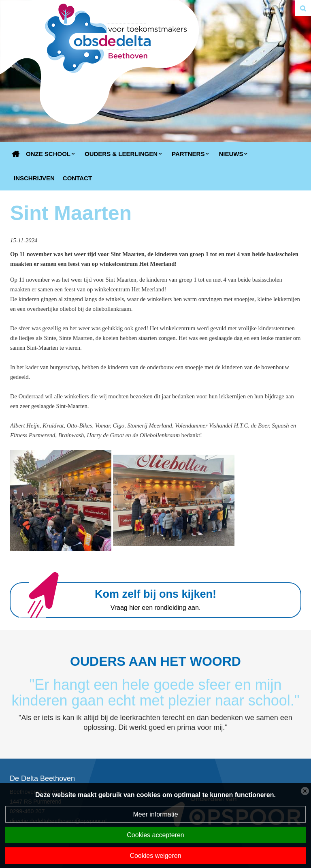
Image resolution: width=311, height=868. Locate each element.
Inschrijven (34, 178)
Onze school (48, 154)
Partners (188, 154)
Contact (77, 178)
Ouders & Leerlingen (121, 154)
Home (16, 154)
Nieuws (231, 154)
